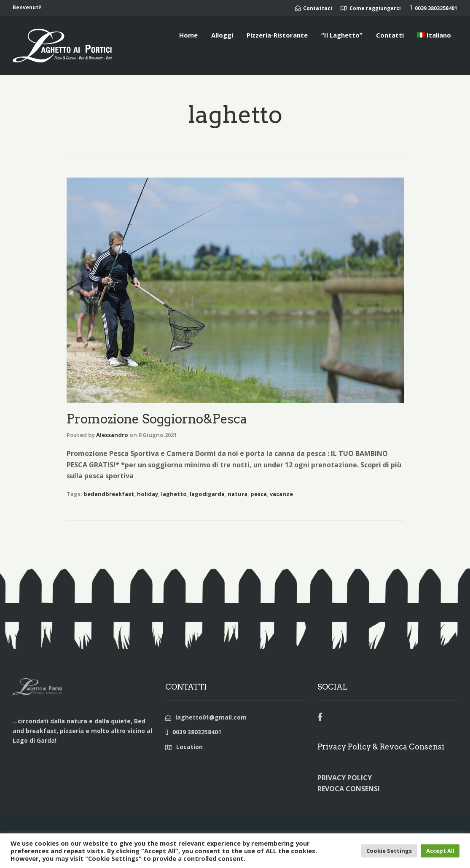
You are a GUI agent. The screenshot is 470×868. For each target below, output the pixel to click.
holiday (148, 494)
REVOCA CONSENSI (349, 789)
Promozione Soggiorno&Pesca (157, 419)
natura (238, 494)
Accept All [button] (440, 851)
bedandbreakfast (109, 494)
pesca (259, 494)
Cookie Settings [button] (389, 851)
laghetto (174, 494)
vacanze (281, 494)
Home (188, 35)
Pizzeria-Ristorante (277, 35)
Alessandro (112, 435)
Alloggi (222, 35)
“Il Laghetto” (342, 35)
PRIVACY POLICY (345, 778)
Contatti (390, 35)
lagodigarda (207, 494)
